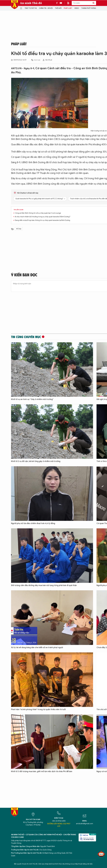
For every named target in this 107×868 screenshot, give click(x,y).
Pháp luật (68, 8)
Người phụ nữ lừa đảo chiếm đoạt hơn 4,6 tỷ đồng (33, 523)
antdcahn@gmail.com (85, 824)
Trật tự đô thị (31, 8)
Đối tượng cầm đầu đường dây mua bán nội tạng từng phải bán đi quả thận (44, 585)
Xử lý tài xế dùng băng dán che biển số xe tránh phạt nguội (37, 648)
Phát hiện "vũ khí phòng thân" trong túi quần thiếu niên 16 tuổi (38, 709)
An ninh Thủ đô (31, 3)
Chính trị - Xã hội (46, 8)
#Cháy (19, 229)
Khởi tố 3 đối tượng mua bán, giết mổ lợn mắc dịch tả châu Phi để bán (42, 771)
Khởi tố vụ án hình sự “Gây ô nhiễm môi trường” (32, 399)
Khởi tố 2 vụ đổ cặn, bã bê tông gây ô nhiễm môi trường (36, 461)
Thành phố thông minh (91, 8)
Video (77, 8)
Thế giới (58, 8)
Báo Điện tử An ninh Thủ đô (15, 5)
